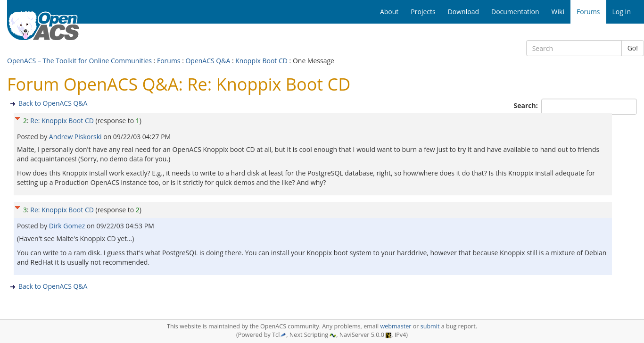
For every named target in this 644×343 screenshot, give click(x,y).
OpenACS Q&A (208, 61)
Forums (169, 61)
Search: (527, 105)
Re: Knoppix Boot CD (62, 121)
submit (430, 326)
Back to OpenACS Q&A (53, 103)
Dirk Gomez (68, 226)
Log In (622, 12)
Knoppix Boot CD (261, 61)
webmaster (396, 326)
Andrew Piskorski (76, 137)
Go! (633, 48)
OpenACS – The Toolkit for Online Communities (79, 61)
